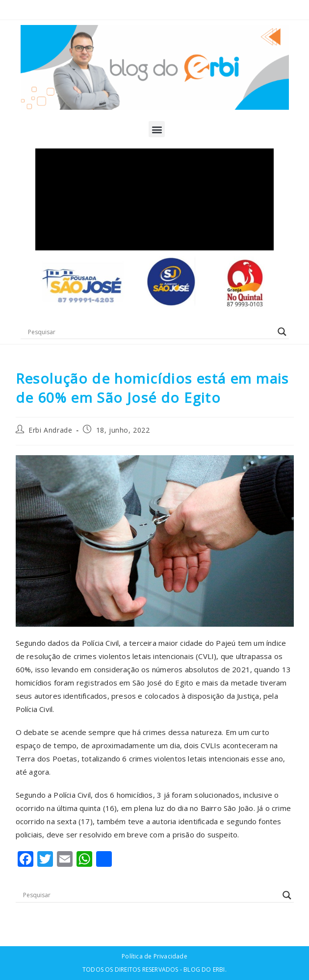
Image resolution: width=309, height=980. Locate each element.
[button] (157, 129)
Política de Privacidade (154, 956)
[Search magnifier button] (282, 332)
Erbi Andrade (50, 430)
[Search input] (150, 332)
